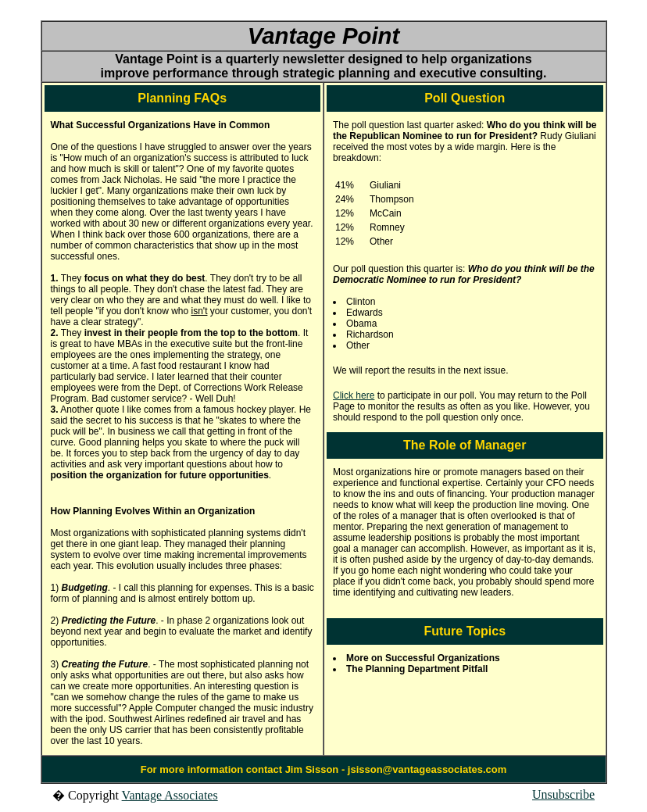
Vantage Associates (170, 795)
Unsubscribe (563, 794)
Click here (354, 395)
